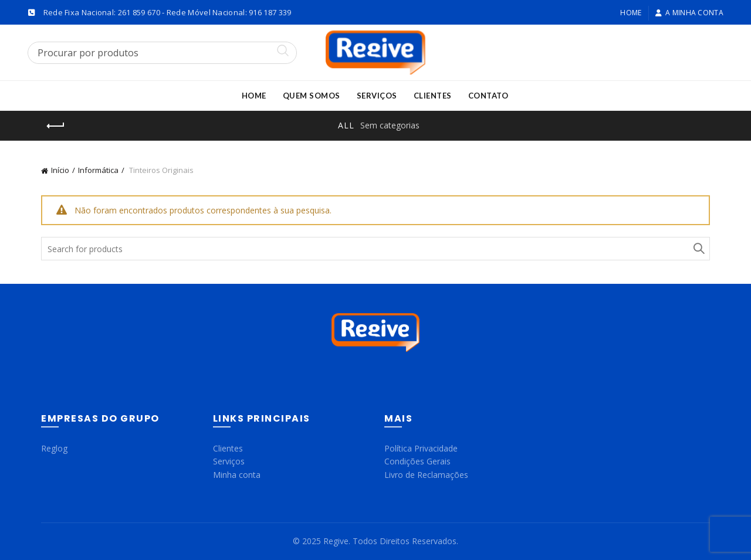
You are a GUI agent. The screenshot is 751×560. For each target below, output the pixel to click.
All (346, 125)
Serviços (377, 96)
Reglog (54, 448)
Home (631, 13)
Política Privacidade (421, 448)
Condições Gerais (417, 461)
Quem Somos (312, 96)
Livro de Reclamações (426, 475)
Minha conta (237, 475)
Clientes (433, 96)
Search (698, 249)
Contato (488, 96)
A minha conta (689, 13)
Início (60, 170)
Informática (98, 170)
